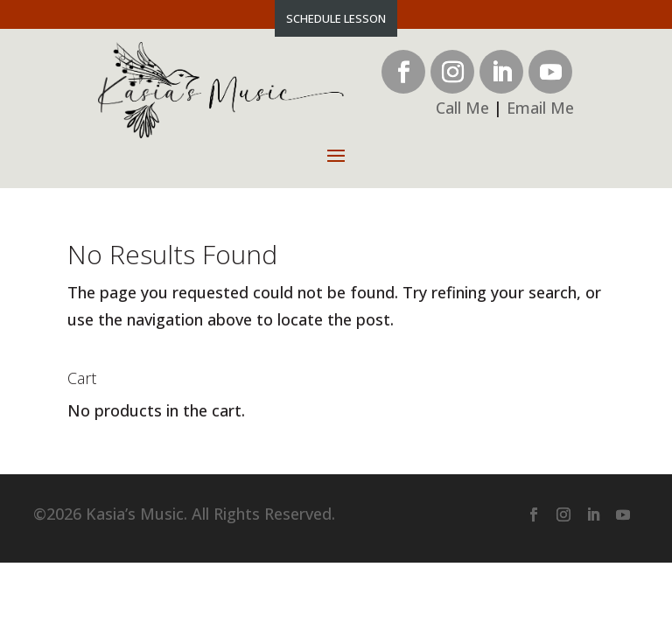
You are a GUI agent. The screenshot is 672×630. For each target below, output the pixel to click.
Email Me (540, 108)
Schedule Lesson (336, 18)
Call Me (462, 108)
